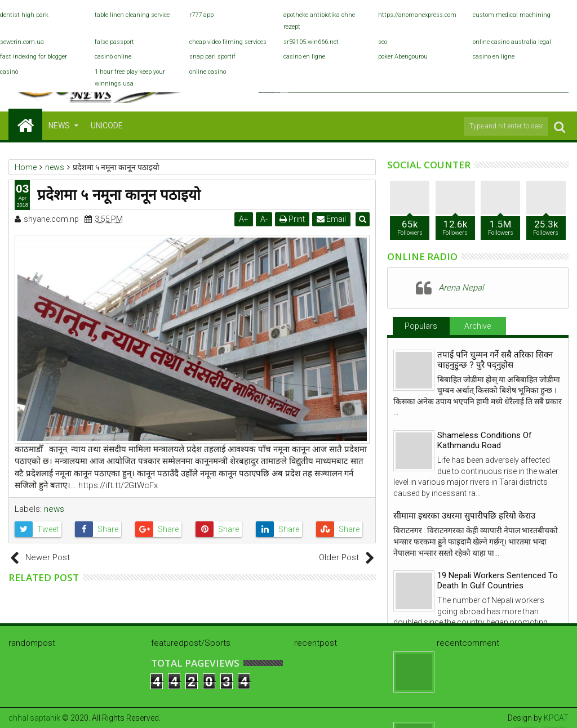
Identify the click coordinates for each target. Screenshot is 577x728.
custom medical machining (512, 15)
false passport (114, 42)
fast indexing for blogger (34, 57)
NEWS (59, 126)
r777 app (201, 15)
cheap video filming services (228, 42)
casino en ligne (304, 57)
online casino (208, 72)
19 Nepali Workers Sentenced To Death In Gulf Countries (498, 580)
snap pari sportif (212, 57)
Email (332, 219)
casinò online (113, 57)
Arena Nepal (461, 288)
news (54, 509)
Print (293, 219)
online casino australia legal (512, 42)
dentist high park (24, 15)
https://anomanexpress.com (417, 15)
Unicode (107, 126)
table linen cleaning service (132, 15)
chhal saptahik (34, 718)
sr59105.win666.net (311, 42)
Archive (478, 326)
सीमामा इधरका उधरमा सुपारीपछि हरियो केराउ (464, 516)
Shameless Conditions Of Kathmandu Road (485, 440)
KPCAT (556, 718)
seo (383, 42)
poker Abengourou (403, 57)
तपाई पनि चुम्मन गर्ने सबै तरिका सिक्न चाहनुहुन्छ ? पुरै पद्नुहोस (495, 360)
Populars (421, 326)
